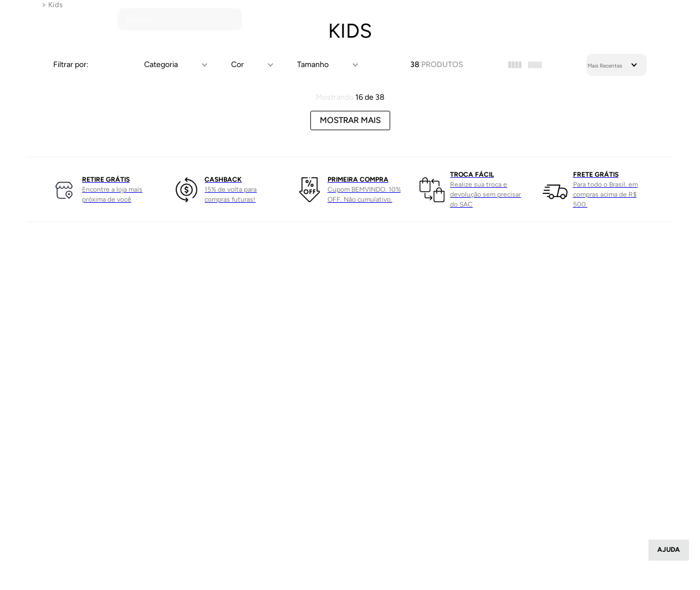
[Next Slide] (668, 189)
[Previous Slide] (32, 189)
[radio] (515, 65)
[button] (174, 65)
